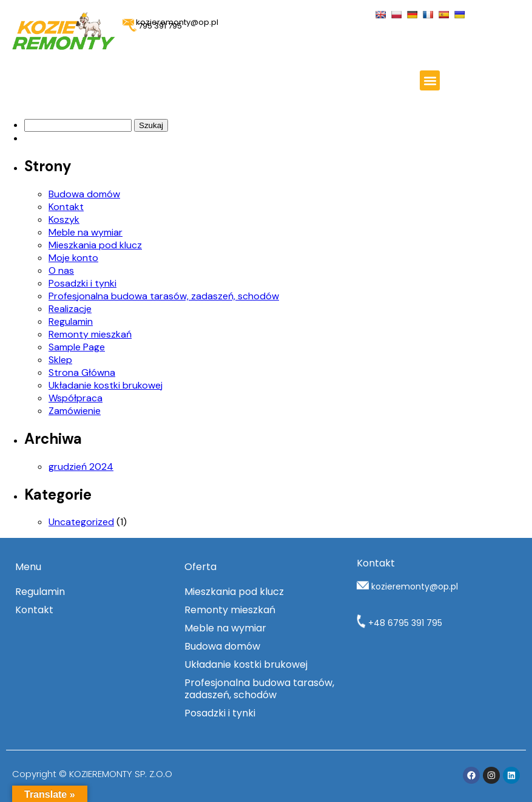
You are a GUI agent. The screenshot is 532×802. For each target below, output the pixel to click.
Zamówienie (75, 411)
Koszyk (64, 219)
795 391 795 (155, 26)
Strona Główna (82, 372)
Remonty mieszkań (90, 334)
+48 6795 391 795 (399, 623)
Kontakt (66, 207)
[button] (430, 80)
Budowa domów (84, 194)
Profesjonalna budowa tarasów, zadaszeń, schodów (164, 296)
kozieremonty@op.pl (415, 586)
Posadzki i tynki (82, 283)
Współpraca (76, 398)
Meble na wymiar (86, 232)
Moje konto (73, 258)
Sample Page (77, 347)
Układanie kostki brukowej (106, 385)
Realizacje (70, 309)
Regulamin (71, 321)
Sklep (60, 360)
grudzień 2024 (81, 467)
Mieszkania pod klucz (95, 245)
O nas (61, 270)
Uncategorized (81, 522)
